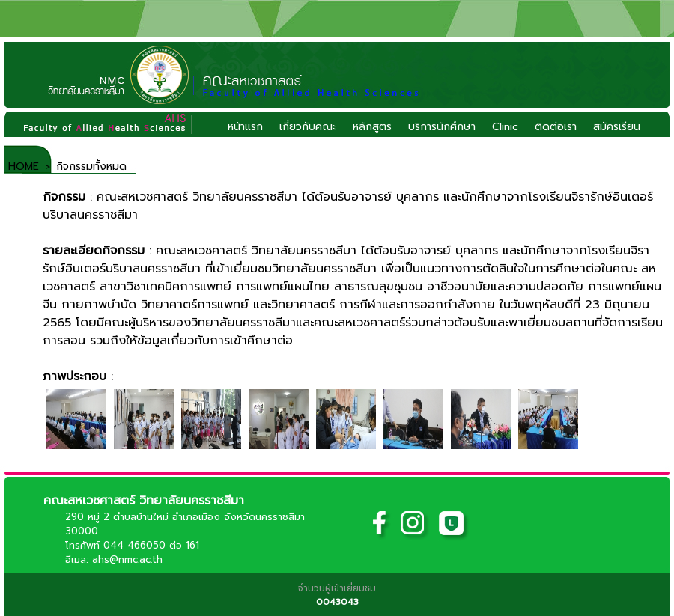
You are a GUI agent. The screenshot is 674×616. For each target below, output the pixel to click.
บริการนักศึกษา (442, 127)
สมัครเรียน (617, 127)
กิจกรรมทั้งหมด (91, 167)
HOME (22, 167)
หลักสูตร (372, 127)
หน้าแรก (245, 127)
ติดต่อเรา (556, 127)
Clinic (505, 127)
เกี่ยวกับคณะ (308, 127)
